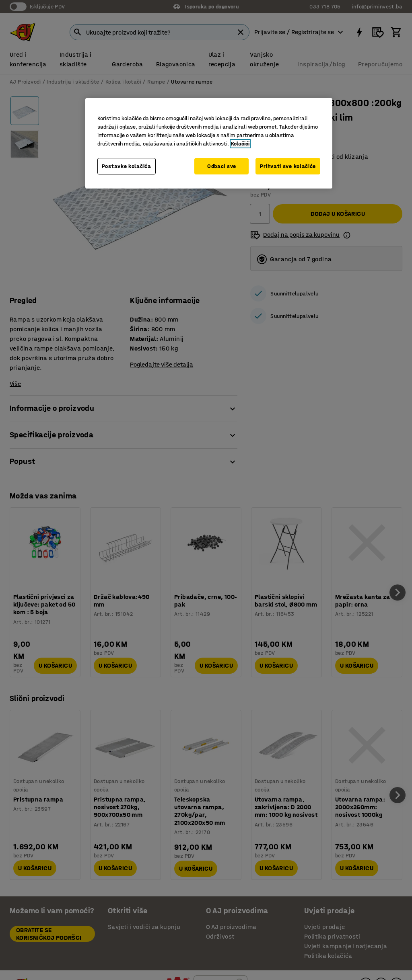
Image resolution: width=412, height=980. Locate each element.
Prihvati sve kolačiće (288, 166)
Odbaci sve (222, 166)
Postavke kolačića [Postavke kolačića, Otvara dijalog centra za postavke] (127, 166)
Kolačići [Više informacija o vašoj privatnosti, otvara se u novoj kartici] (240, 144)
